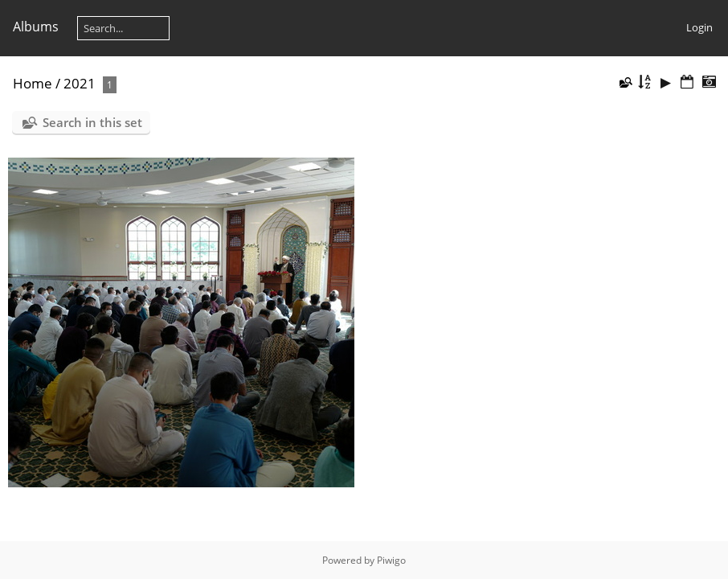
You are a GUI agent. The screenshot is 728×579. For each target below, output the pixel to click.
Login (699, 27)
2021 (80, 83)
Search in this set (92, 122)
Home (33, 83)
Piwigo (391, 560)
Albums (36, 27)
